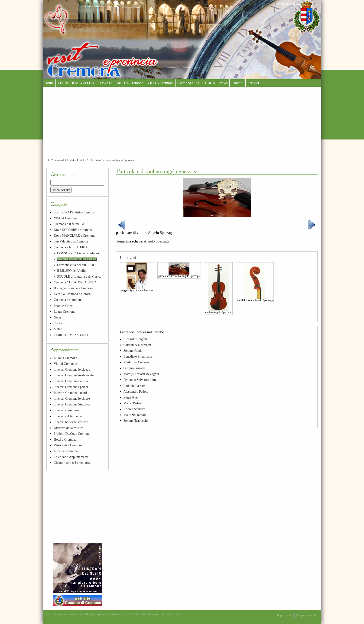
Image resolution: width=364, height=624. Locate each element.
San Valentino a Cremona (71, 241)
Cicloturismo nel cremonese (72, 463)
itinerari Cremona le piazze (72, 369)
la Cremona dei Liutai (61, 160)
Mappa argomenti (306, 615)
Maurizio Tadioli (135, 415)
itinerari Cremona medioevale (74, 375)
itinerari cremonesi (66, 410)
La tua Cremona (64, 312)
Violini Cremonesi (66, 364)
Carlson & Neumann (137, 345)
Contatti (237, 83)
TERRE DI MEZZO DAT (77, 83)
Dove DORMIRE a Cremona (122, 83)
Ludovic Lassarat (135, 386)
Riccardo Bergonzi (136, 339)
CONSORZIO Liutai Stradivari (78, 253)
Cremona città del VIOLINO (76, 265)
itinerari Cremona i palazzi (71, 387)
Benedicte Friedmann (138, 356)
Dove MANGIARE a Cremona (74, 236)
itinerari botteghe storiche (71, 422)
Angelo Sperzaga (124, 160)
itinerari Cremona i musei (71, 381)
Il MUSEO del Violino (72, 271)
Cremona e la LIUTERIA (196, 83)
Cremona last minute (68, 300)
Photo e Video (63, 306)
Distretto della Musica (68, 428)
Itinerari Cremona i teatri (70, 393)
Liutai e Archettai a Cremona (94, 160)
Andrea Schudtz (134, 409)
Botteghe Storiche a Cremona (73, 288)
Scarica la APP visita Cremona (74, 212)
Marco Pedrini (133, 403)
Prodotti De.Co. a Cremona (72, 434)
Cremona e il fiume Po (69, 224)
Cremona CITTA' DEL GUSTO (75, 282)
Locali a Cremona (66, 451)
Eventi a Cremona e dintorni (73, 294)
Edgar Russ (131, 397)
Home (49, 83)
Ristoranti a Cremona (68, 445)
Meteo (58, 329)
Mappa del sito (285, 615)
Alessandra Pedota (136, 392)
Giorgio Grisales (134, 368)
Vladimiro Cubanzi (136, 362)
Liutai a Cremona (65, 358)
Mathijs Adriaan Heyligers (141, 374)
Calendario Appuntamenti (71, 457)
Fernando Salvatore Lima (140, 380)
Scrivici (253, 83)
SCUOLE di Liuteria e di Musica (79, 276)
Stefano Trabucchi (135, 421)
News (223, 83)
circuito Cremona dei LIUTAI (77, 259)
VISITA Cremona (160, 83)
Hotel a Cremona (65, 439)
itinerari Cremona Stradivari (72, 404)
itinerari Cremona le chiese (72, 398)
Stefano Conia (133, 351)
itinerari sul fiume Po (68, 416)
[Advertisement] (182, 122)
